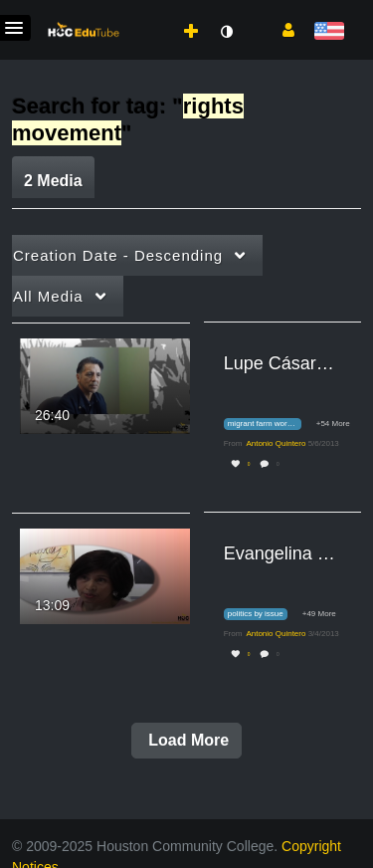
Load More (186, 740)
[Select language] (329, 32)
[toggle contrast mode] (226, 32)
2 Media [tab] (53, 181)
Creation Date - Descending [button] (118, 255)
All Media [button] (48, 296)
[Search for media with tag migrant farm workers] (270, 425)
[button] (281, 29)
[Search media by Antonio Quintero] (276, 443)
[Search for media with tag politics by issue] (263, 615)
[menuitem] (147, 11)
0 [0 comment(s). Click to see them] (279, 464)
